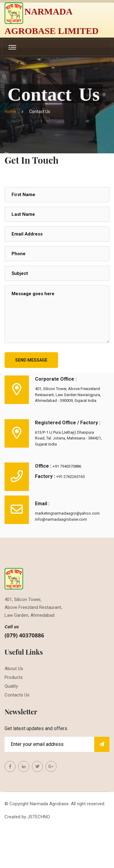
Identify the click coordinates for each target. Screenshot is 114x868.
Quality (11, 686)
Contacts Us (17, 695)
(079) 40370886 (24, 635)
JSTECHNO (39, 817)
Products (14, 677)
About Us (14, 669)
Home (11, 112)
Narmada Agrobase (49, 804)
